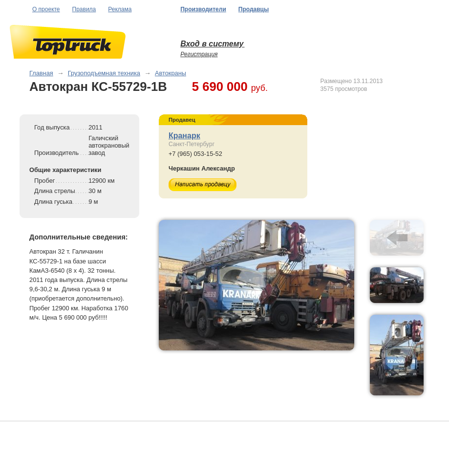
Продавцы (254, 9)
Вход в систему (212, 44)
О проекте (46, 9)
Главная (41, 73)
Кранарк (184, 136)
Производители (203, 9)
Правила (84, 9)
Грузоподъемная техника (104, 73)
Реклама (120, 9)
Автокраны (171, 73)
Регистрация (199, 54)
